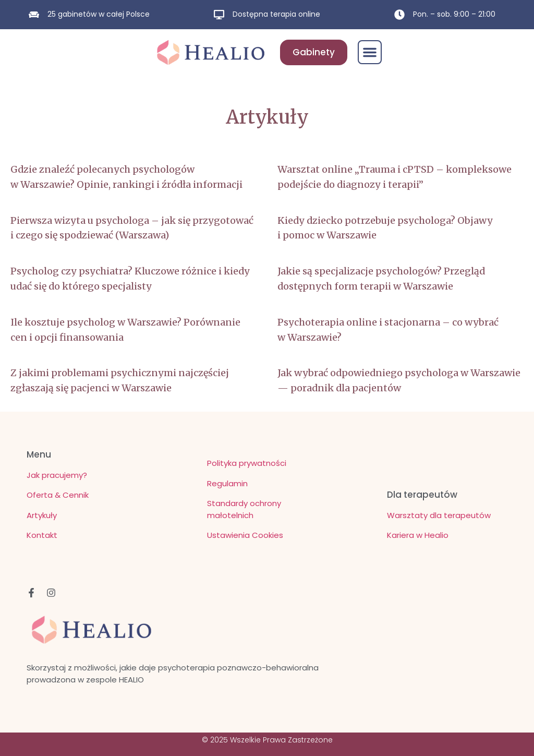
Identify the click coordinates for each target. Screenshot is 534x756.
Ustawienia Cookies (245, 535)
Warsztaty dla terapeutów (439, 515)
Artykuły (42, 515)
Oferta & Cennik (58, 495)
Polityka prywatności (247, 463)
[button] (370, 52)
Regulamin (227, 483)
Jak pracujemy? (57, 475)
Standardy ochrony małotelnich (244, 509)
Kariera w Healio (418, 535)
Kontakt (42, 535)
